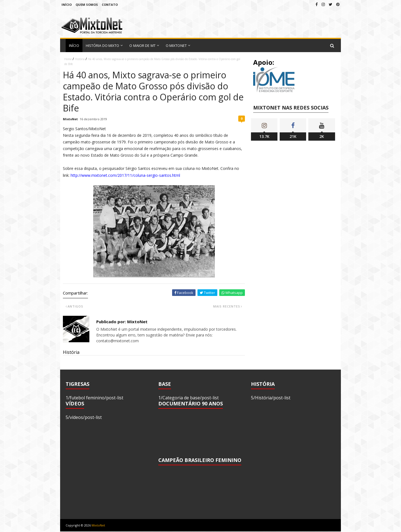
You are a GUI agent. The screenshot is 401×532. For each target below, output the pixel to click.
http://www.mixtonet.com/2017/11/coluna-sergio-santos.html (125, 175)
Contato (110, 5)
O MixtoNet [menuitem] (176, 46)
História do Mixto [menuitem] (103, 46)
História (80, 59)
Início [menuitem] (74, 46)
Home (68, 59)
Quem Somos (87, 5)
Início (67, 5)
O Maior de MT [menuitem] (142, 46)
